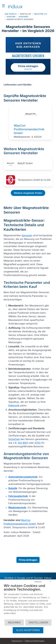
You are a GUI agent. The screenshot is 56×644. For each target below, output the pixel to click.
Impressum (17, 641)
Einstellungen (39, 623)
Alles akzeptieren (28, 630)
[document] (28, 601)
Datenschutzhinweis (35, 641)
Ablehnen (14, 623)
